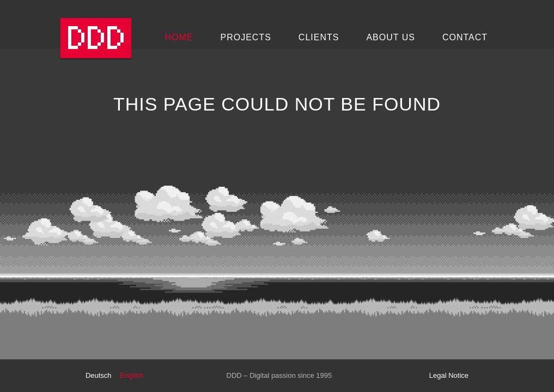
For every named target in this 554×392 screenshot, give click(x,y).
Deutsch (99, 375)
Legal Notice (449, 375)
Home (179, 37)
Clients (319, 37)
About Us (391, 37)
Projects (246, 37)
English (132, 375)
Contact (465, 37)
